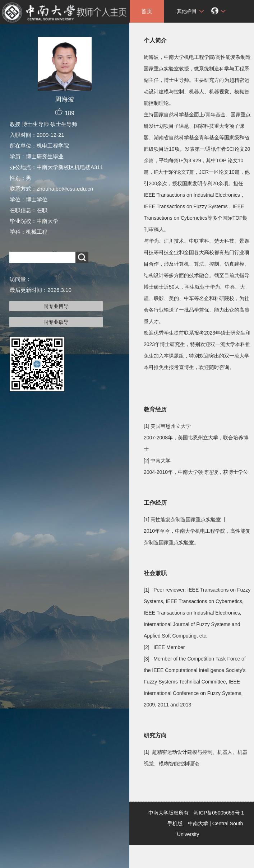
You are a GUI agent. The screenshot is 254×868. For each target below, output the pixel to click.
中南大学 (198, 823)
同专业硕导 (56, 322)
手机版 (175, 823)
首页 (147, 11)
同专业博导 (56, 306)
